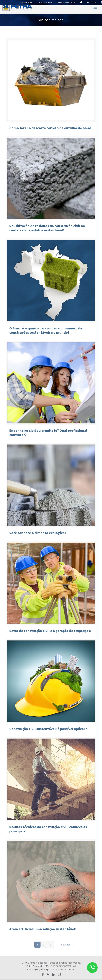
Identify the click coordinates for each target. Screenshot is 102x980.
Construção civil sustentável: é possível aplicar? (48, 729)
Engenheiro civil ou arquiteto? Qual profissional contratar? (48, 433)
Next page (67, 945)
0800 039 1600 (68, 2)
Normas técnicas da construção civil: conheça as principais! (48, 829)
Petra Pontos (48, 2)
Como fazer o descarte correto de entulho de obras (50, 128)
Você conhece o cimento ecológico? (38, 533)
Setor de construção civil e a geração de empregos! (50, 631)
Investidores (29, 2)
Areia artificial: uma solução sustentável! (43, 929)
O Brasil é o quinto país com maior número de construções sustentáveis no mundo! (46, 330)
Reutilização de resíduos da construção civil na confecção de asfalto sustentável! (47, 228)
